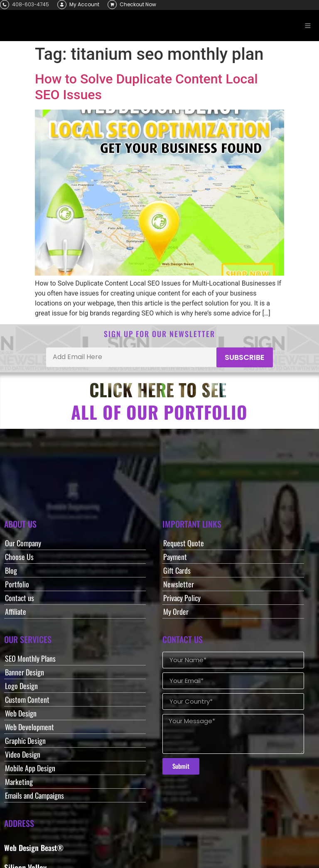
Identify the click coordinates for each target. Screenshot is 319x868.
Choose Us (19, 557)
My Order (176, 611)
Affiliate (16, 611)
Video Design (23, 754)
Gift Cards (177, 570)
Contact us (20, 598)
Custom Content (27, 699)
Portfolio (17, 584)
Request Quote (184, 543)
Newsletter (179, 584)
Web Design (21, 713)
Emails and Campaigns (34, 795)
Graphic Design (25, 741)
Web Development (29, 727)
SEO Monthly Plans (30, 658)
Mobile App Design (30, 768)
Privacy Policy (182, 598)
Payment (175, 557)
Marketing (19, 782)
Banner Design (25, 672)
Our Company (23, 543)
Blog (11, 570)
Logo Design (21, 686)
